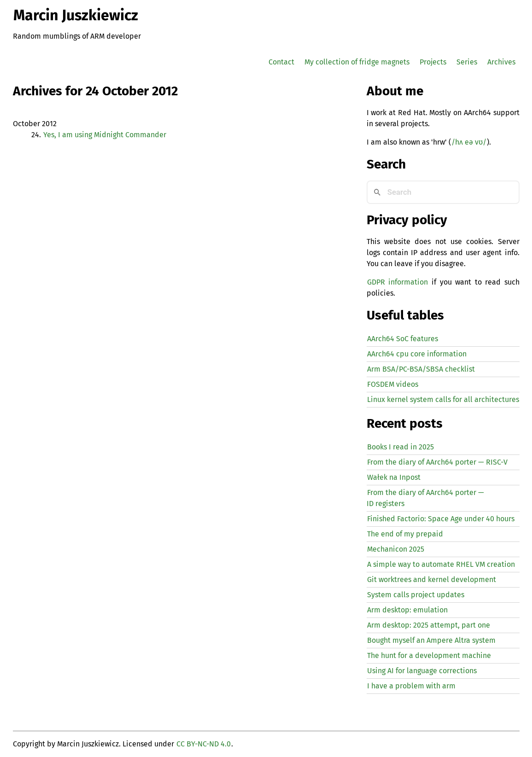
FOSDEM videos (393, 384)
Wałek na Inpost (394, 477)
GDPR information (398, 282)
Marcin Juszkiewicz (76, 15)
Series (467, 62)
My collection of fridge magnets (357, 62)
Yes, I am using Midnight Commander (105, 135)
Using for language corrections (422, 671)
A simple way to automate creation (441, 564)
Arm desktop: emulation (407, 610)
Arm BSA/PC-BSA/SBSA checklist (421, 369)
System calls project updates (416, 595)
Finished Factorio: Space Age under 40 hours (441, 519)
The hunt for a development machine (429, 655)
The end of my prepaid (405, 534)
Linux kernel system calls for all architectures (443, 399)
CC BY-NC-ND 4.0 (204, 744)
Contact (281, 62)
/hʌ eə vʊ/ (469, 142)
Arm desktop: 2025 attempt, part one (429, 625)
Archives (501, 62)
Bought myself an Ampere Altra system (431, 640)
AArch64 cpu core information (417, 354)
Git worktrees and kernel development (432, 579)
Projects (433, 62)
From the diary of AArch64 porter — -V (437, 462)
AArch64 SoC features (403, 339)
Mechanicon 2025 (396, 549)
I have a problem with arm (411, 686)
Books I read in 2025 (400, 447)
